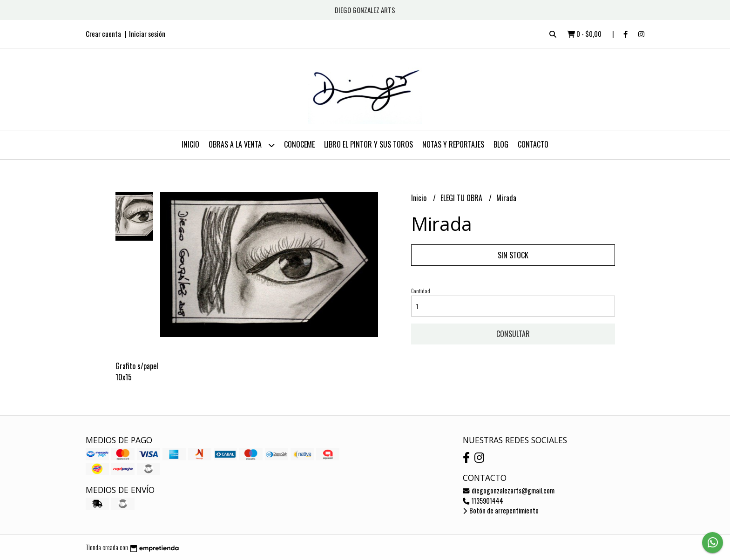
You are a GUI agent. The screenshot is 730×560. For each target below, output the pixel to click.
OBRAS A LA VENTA (242, 145)
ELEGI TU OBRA (462, 198)
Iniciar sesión (147, 34)
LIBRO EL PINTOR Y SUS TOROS (368, 144)
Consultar (513, 334)
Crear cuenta (103, 34)
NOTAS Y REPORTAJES (453, 144)
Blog (501, 144)
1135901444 (483, 501)
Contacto (533, 144)
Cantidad (421, 291)
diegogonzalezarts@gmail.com (509, 490)
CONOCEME (299, 144)
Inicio (190, 144)
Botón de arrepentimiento (501, 510)
